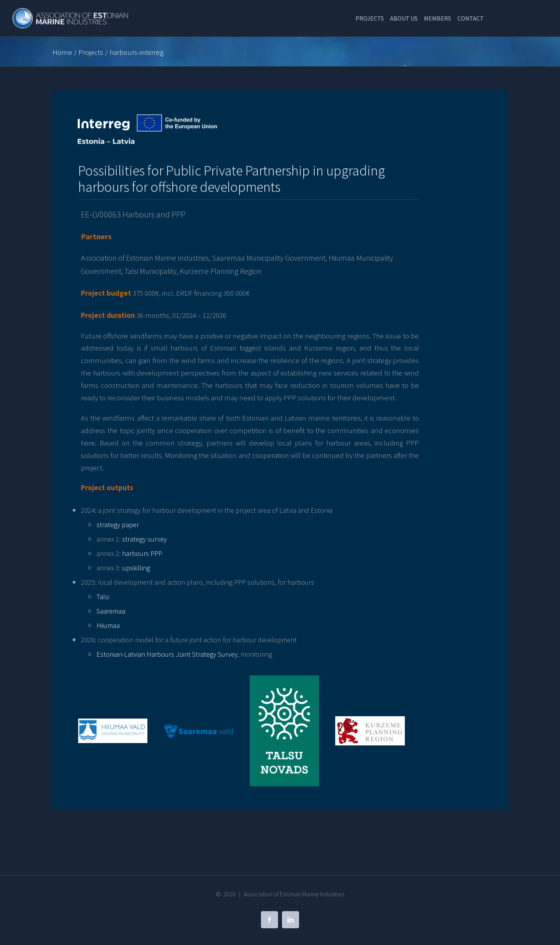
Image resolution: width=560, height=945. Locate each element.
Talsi (103, 597)
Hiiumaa (108, 625)
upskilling (136, 568)
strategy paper (118, 525)
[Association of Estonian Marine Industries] (71, 12)
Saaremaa (111, 611)
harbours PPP (142, 553)
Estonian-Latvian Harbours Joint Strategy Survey (167, 654)
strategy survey (144, 539)
